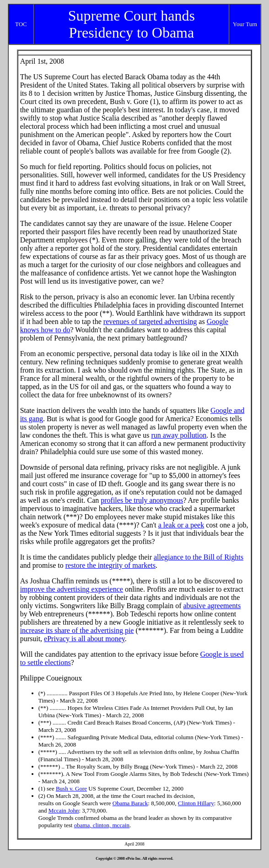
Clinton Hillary (196, 803)
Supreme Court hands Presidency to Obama (132, 24)
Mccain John (64, 810)
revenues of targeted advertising (150, 321)
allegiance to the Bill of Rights (199, 557)
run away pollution (179, 435)
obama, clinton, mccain (102, 825)
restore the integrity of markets (110, 565)
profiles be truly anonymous (142, 500)
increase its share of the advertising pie (77, 630)
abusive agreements (212, 606)
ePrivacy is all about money (84, 639)
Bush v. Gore (71, 788)
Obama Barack (130, 803)
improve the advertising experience (72, 589)
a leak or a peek (181, 525)
